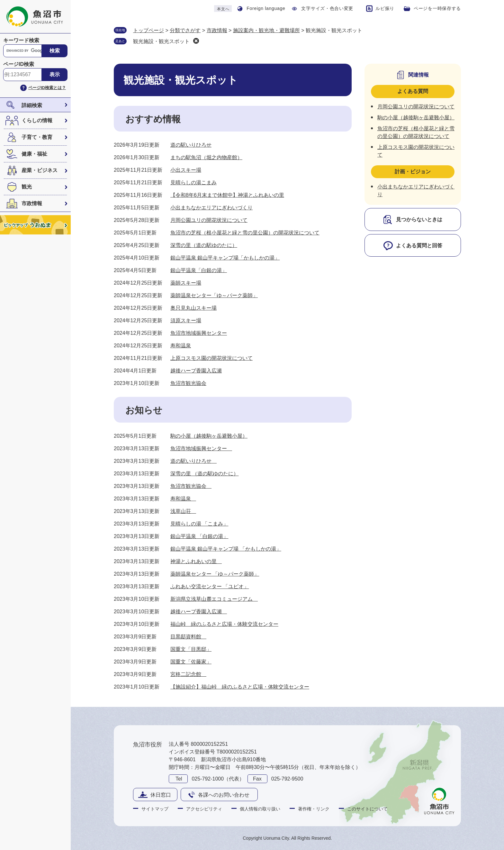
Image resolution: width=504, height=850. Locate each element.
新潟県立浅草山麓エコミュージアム (214, 599)
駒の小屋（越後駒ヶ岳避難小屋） (209, 436)
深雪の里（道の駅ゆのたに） (204, 245)
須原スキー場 (186, 320)
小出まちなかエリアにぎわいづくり (212, 208)
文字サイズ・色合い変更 (327, 8)
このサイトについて (367, 809)
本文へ (223, 9)
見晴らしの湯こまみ (194, 183)
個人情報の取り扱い (260, 809)
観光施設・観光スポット (161, 41)
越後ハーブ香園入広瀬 (196, 371)
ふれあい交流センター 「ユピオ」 (210, 586)
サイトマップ (155, 809)
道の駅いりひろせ (191, 145)
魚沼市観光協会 (188, 383)
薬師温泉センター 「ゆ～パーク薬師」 (215, 574)
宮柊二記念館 (188, 674)
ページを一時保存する (437, 8)
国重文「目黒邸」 (191, 649)
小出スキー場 (186, 170)
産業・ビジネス (40, 170)
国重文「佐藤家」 (191, 662)
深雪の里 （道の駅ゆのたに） (204, 474)
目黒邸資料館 (188, 637)
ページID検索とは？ (47, 88)
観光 (27, 187)
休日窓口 (161, 795)
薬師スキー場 (186, 283)
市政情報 (32, 203)
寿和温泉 (181, 346)
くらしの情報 (37, 120)
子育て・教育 (37, 137)
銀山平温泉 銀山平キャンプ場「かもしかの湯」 (225, 258)
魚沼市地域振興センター (199, 333)
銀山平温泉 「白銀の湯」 (199, 536)
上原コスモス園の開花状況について (212, 358)
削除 (196, 41)
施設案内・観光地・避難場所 (266, 30)
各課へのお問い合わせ (224, 795)
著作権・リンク (314, 809)
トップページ (148, 30)
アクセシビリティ (204, 809)
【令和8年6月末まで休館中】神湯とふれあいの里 (227, 195)
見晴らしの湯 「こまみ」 (199, 524)
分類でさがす (185, 30)
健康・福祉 (34, 154)
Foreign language (266, 8)
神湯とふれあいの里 (196, 561)
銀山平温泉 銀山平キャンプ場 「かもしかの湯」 (226, 549)
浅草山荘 (183, 511)
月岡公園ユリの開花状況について (209, 220)
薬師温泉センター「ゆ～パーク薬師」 (214, 295)
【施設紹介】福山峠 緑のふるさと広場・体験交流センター (240, 687)
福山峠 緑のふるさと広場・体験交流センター (224, 624)
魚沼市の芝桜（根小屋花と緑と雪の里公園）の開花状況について (245, 233)
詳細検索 (32, 105)
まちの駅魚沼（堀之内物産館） (206, 157)
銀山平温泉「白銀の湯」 (199, 270)
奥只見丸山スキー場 (194, 308)
